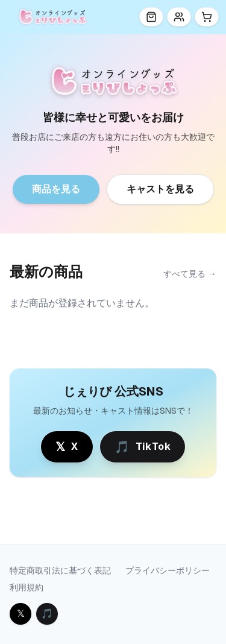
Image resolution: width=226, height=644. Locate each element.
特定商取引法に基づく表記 (60, 570)
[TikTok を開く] (47, 614)
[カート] (207, 17)
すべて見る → (190, 274)
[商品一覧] (151, 17)
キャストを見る (160, 189)
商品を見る (56, 189)
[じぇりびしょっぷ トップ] (52, 17)
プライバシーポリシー (168, 570)
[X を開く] (20, 614)
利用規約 (27, 587)
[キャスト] (179, 17)
